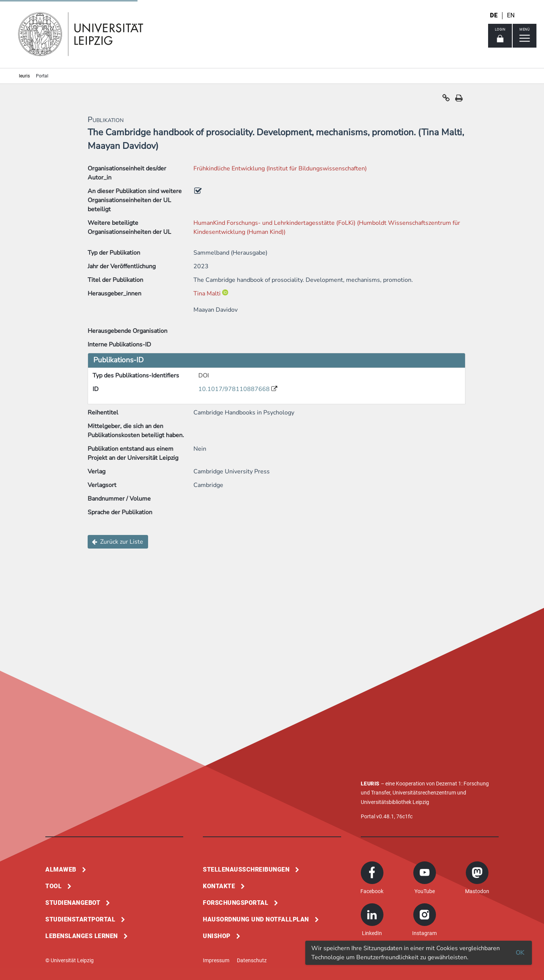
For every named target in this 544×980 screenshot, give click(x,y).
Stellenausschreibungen (246, 869)
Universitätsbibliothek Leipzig (395, 802)
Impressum (216, 960)
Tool (53, 886)
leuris (24, 76)
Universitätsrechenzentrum (424, 793)
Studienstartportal (80, 919)
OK (520, 953)
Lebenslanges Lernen (82, 936)
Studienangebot (73, 903)
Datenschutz (252, 960)
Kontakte (219, 886)
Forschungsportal (236, 903)
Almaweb (61, 869)
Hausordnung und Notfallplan (256, 919)
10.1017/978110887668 (235, 389)
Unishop (217, 936)
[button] (446, 100)
